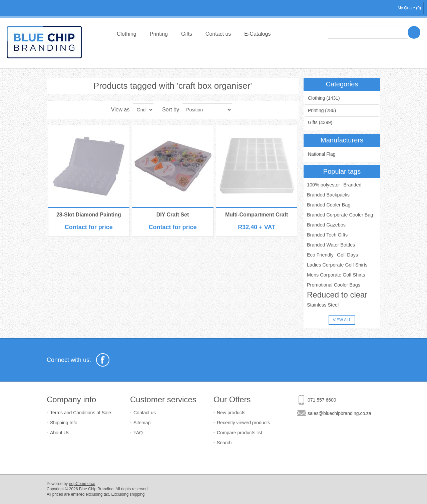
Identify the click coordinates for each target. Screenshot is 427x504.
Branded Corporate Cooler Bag (340, 215)
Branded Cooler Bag (329, 205)
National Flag (322, 154)
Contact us (218, 34)
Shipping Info (64, 423)
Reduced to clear (337, 295)
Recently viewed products (244, 423)
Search (224, 443)
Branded (352, 185)
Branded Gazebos (326, 225)
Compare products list (240, 433)
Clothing (127, 34)
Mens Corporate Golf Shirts (336, 275)
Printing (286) (322, 110)
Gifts (187, 34)
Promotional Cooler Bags (334, 285)
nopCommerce (82, 484)
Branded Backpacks (328, 195)
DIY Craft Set (173, 215)
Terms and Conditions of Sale (81, 413)
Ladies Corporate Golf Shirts (337, 265)
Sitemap (142, 423)
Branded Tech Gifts (327, 235)
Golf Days (347, 255)
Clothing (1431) (324, 98)
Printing (159, 34)
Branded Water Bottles (331, 245)
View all (342, 320)
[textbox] (368, 32)
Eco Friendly (320, 255)
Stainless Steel (323, 305)
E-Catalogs (257, 34)
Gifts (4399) (320, 122)
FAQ (138, 433)
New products (231, 413)
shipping (137, 494)
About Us (60, 433)
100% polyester (323, 185)
